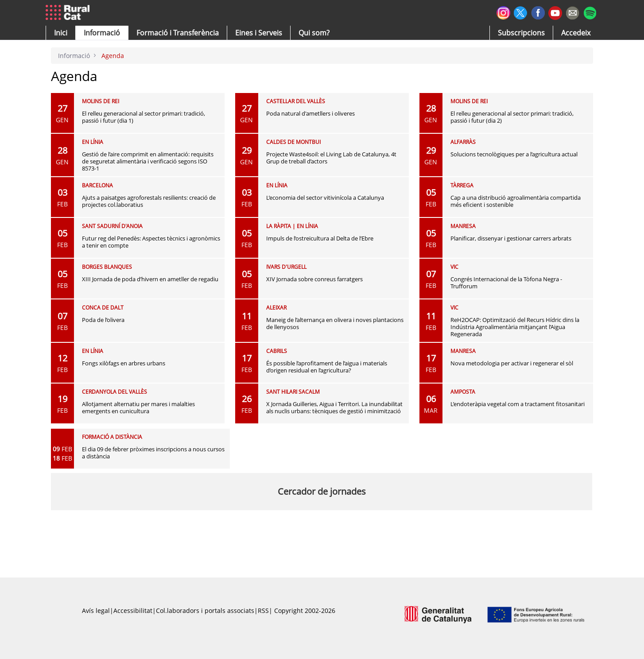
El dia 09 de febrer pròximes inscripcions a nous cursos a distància (153, 453)
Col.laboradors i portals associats (205, 611)
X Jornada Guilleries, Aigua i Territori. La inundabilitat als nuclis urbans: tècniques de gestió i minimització (334, 407)
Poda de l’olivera (103, 320)
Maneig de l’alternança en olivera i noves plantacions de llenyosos (335, 323)
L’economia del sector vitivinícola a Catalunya (325, 198)
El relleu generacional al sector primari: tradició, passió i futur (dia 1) (144, 117)
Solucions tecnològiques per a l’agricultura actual (514, 154)
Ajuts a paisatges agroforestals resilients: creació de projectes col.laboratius (149, 201)
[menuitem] (178, 33)
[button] (61, 33)
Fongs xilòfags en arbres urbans (124, 363)
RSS (263, 611)
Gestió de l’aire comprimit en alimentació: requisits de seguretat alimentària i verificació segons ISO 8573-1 (148, 161)
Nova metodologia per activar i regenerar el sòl (512, 363)
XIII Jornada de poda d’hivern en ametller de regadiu (150, 279)
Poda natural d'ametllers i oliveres (310, 113)
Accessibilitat (133, 611)
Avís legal (96, 611)
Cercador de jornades (322, 491)
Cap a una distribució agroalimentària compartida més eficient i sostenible (516, 201)
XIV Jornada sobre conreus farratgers (314, 279)
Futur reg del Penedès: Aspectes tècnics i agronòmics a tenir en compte (151, 242)
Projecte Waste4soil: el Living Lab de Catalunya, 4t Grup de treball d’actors (331, 158)
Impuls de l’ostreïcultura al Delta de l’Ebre (320, 238)
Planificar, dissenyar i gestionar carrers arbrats (511, 238)
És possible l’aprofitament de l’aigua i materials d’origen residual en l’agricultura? (327, 367)
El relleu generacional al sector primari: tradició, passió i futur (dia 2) (512, 117)
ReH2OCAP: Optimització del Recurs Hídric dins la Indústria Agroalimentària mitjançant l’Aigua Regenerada (515, 327)
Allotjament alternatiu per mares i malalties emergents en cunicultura (138, 407)
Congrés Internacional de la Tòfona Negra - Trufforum (506, 283)
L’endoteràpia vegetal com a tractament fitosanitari (518, 404)
